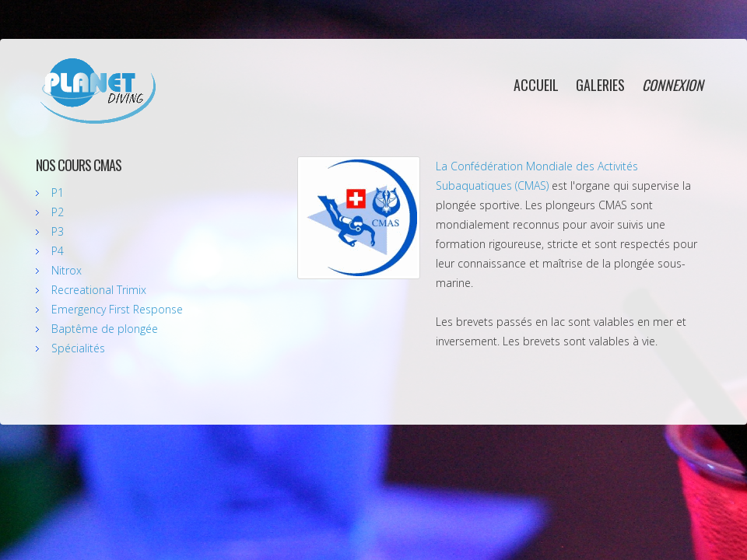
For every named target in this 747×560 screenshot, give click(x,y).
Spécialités (78, 348)
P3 (58, 231)
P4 (58, 251)
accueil (536, 85)
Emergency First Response (117, 309)
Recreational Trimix (99, 290)
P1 (58, 192)
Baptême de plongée (105, 329)
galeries (600, 85)
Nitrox (67, 270)
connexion (673, 85)
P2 (58, 212)
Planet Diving (97, 91)
